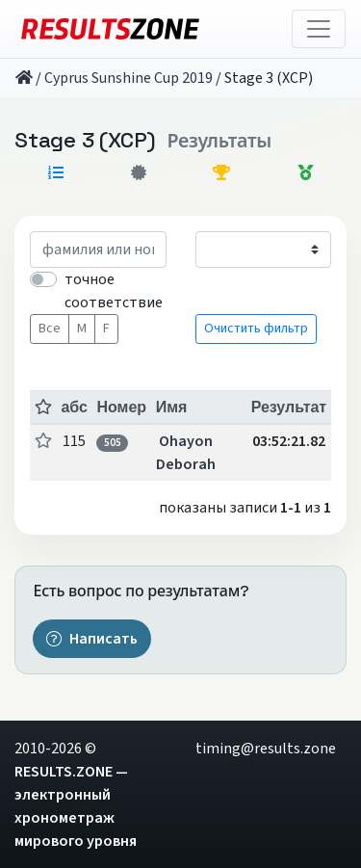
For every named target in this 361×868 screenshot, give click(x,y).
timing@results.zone (266, 749)
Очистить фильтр (256, 329)
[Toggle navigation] (319, 29)
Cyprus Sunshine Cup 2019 (129, 78)
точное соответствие (114, 291)
